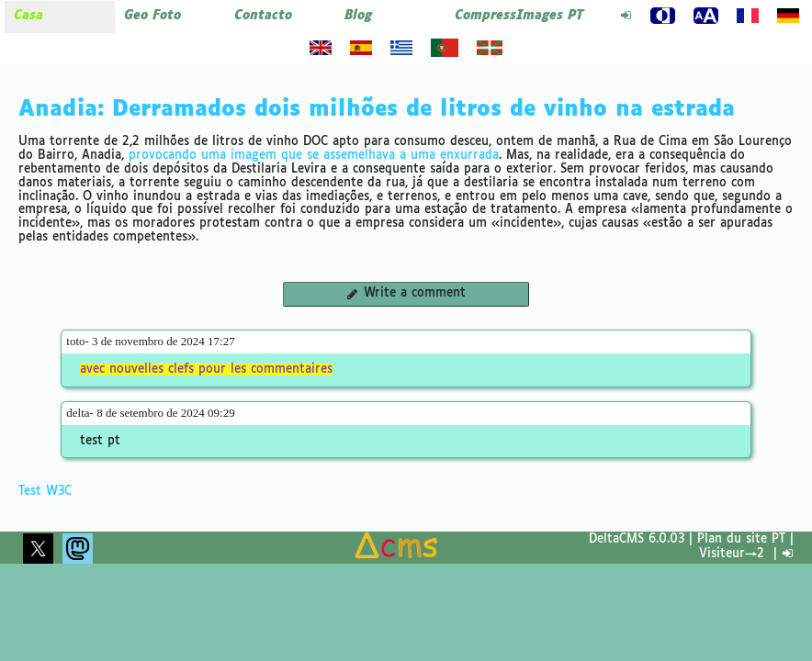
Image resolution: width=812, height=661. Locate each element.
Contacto (263, 16)
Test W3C (45, 492)
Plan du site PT (741, 539)
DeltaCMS (616, 539)
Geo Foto (152, 16)
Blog (358, 16)
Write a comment (406, 294)
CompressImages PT (519, 16)
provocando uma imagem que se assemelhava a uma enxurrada (314, 156)
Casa (28, 16)
